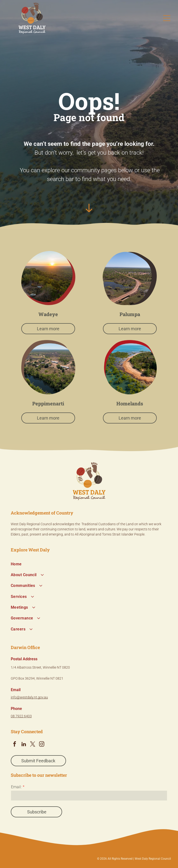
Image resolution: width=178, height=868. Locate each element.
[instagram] (42, 745)
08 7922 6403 (21, 716)
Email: (16, 787)
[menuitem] (89, 564)
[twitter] (33, 745)
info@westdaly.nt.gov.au (29, 697)
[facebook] (15, 745)
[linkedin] (24, 745)
